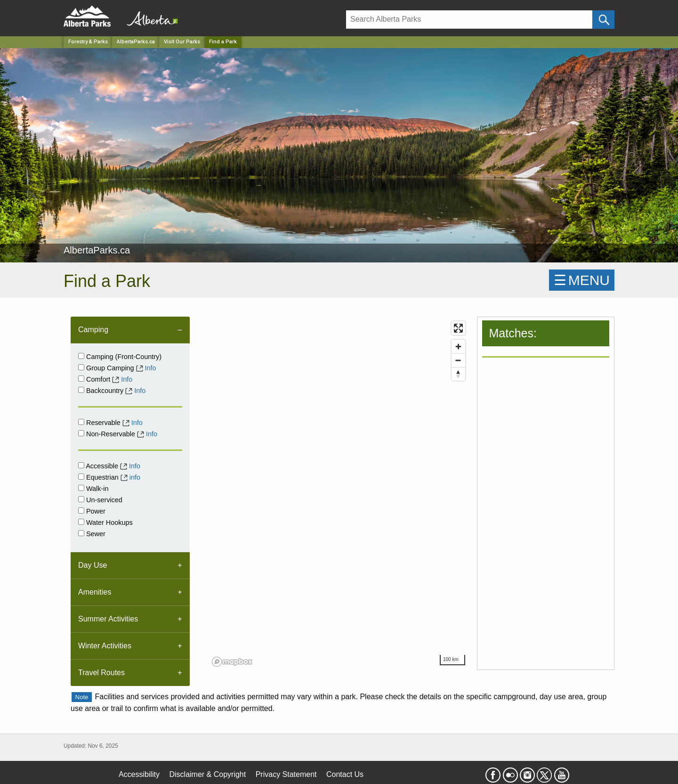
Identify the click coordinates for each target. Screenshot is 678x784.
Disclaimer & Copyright (208, 774)
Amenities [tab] (95, 592)
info (135, 477)
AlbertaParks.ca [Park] (136, 42)
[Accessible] (81, 465)
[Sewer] (81, 533)
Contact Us (345, 774)
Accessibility (139, 774)
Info (151, 368)
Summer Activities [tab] (108, 619)
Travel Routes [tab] (101, 673)
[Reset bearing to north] (458, 374)
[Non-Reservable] (81, 433)
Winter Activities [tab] (105, 646)
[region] (339, 493)
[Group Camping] (81, 367)
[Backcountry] (81, 390)
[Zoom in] (458, 347)
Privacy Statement (286, 774)
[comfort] (81, 379)
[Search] (469, 20)
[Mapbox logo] (232, 662)
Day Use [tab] (93, 565)
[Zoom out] (458, 360)
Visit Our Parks (182, 42)
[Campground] (81, 356)
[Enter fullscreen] (458, 328)
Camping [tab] (93, 330)
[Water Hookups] (81, 522)
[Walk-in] (81, 488)
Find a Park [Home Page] (223, 42)
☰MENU (582, 280)
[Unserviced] (81, 499)
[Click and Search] (603, 20)
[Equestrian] (81, 477)
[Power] (81, 510)
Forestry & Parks (88, 42)
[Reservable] (81, 422)
